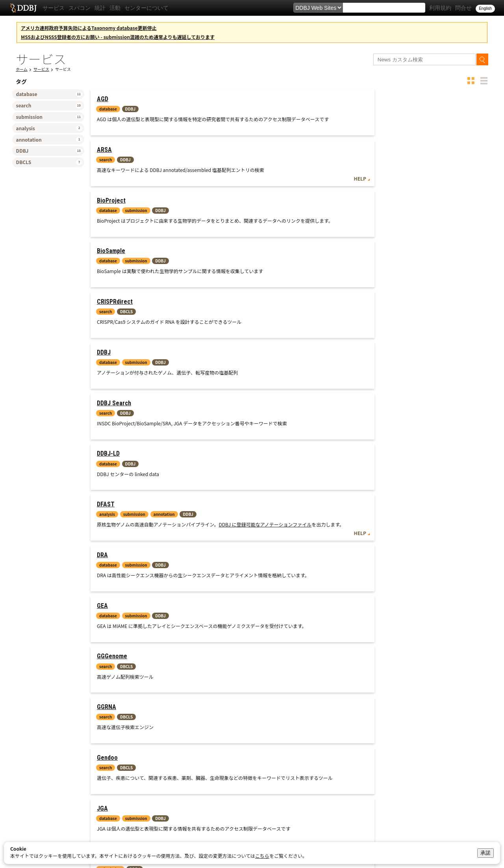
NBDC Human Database (397, 423)
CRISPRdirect (250, 167)
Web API (470, 587)
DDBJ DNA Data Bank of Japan (23, 8)
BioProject (381, 99)
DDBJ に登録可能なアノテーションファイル (422, 254)
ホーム (22, 69)
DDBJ (373, 167)
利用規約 (440, 8)
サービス (54, 8)
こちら (262, 856)
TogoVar (108, 545)
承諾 (485, 853)
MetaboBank (249, 423)
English (485, 8)
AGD (103, 99)
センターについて (146, 8)
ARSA (239, 99)
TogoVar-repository (259, 545)
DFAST (375, 227)
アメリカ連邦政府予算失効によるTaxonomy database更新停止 (89, 28)
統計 (100, 8)
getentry (109, 612)
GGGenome (382, 295)
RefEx (240, 484)
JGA (372, 356)
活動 (115, 8)
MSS (103, 423)
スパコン (80, 8)
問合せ (463, 8)
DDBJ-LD (243, 227)
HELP (338, 141)
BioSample (111, 167)
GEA (237, 295)
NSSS (104, 484)
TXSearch (380, 484)
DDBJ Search (114, 227)
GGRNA (107, 356)
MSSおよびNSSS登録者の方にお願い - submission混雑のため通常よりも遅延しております (118, 37)
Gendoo (242, 356)
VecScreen (381, 545)
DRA (102, 295)
